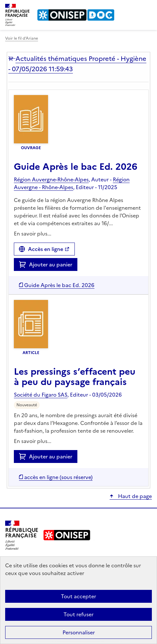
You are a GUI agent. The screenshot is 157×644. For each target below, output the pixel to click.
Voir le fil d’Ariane (22, 38)
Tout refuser (78, 614)
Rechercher (135, 8)
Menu (148, 8)
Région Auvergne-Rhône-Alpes (51, 179)
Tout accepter (78, 596)
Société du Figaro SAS (41, 395)
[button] (12, 59)
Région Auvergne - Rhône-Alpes (72, 183)
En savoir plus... (33, 234)
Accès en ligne (46, 249)
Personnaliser (79, 632)
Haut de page (134, 496)
